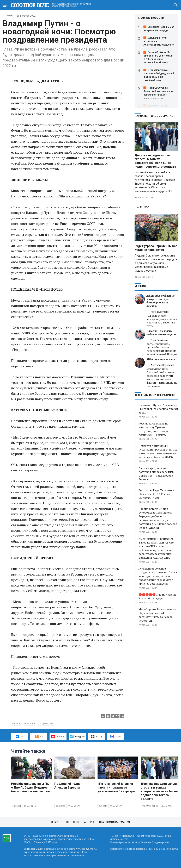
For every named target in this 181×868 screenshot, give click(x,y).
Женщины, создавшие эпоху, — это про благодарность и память (161, 301)
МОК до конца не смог (161, 359)
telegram (77, 736)
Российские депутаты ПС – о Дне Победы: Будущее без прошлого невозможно (31, 787)
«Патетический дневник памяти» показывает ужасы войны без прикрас (117, 787)
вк (20, 736)
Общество (61, 806)
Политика (9, 16)
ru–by (96, 736)
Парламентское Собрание (154, 116)
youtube (58, 736)
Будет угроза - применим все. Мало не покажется (156, 248)
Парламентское (150, 806)
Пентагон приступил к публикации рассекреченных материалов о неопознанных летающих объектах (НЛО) (158, 451)
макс (116, 736)
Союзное (17, 806)
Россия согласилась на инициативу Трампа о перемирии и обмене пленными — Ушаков (153, 429)
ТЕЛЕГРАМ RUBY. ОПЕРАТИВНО (155, 395)
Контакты (73, 822)
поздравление (46, 724)
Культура (103, 806)
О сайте (56, 822)
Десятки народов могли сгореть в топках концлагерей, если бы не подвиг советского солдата (155, 161)
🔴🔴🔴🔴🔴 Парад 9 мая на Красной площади (157, 596)
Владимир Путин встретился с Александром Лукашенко (159, 41)
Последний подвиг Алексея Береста (68, 786)
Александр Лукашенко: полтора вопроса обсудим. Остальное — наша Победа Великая (156, 474)
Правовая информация (114, 822)
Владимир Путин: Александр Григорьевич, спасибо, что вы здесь (158, 409)
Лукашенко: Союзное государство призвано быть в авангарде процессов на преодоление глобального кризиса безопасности (158, 576)
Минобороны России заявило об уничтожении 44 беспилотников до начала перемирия (158, 615)
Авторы (89, 822)
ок (39, 736)
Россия (16, 724)
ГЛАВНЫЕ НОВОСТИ (151, 18)
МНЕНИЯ (140, 286)
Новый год (29, 724)
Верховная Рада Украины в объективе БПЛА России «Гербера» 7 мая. (156, 494)
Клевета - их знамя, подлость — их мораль (161, 333)
